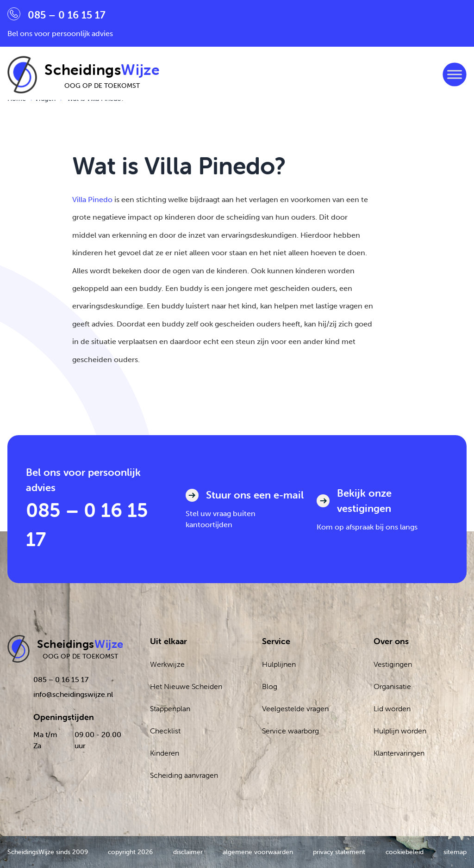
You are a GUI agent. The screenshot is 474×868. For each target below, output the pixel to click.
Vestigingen (393, 664)
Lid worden (392, 708)
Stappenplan (170, 708)
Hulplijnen (279, 664)
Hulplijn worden (400, 731)
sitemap (455, 852)
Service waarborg (290, 731)
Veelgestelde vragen (295, 708)
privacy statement (339, 852)
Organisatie (392, 686)
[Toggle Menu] (454, 75)
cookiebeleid (405, 852)
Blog (270, 686)
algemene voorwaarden (258, 852)
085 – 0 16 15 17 (87, 524)
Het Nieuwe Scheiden (186, 686)
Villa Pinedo (92, 200)
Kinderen (165, 753)
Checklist (165, 731)
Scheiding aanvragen (184, 775)
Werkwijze (167, 664)
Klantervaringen (399, 753)
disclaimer (188, 852)
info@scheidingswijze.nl (73, 694)
